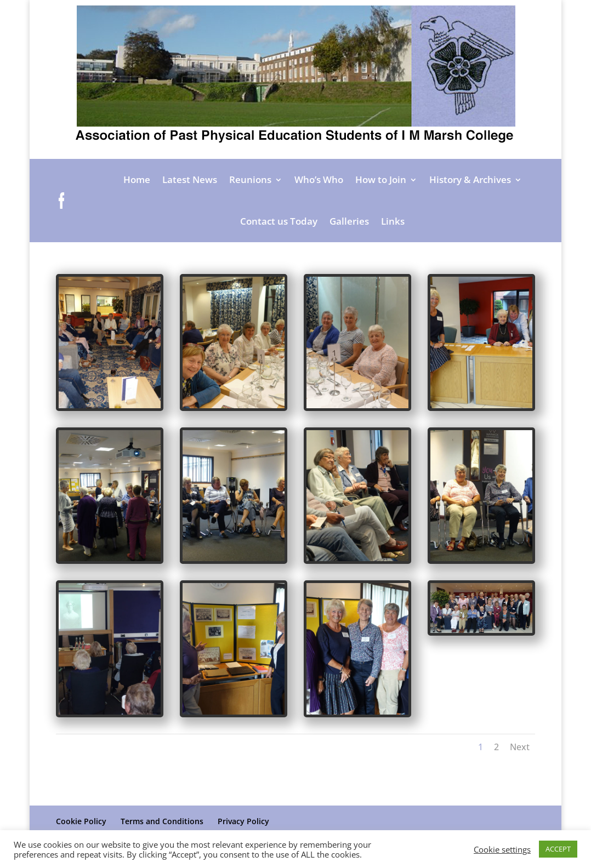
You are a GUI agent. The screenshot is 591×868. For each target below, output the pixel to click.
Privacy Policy (243, 821)
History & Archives (470, 179)
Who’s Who (319, 179)
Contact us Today (279, 221)
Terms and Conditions (162, 821)
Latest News (190, 179)
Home (137, 179)
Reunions (250, 179)
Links (393, 221)
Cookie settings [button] (502, 849)
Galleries (349, 221)
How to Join (381, 179)
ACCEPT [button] (558, 849)
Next (442, 669)
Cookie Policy (81, 821)
